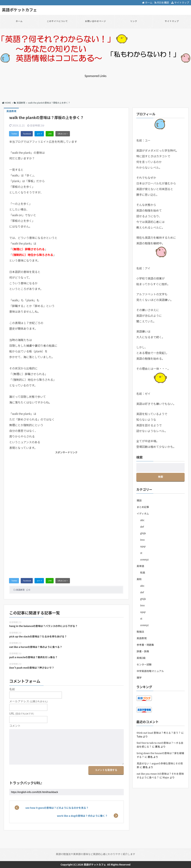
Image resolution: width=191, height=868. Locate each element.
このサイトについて (57, 21)
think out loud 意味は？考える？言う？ (159, 733)
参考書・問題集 (145, 645)
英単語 (140, 566)
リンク (134, 21)
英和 (139, 579)
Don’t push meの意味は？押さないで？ (32, 668)
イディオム (143, 513)
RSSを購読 (162, 2)
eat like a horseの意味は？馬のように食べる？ (36, 647)
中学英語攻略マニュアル (150, 671)
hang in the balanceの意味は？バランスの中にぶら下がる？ (43, 626)
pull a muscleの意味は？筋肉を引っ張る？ (33, 657)
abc (142, 520)
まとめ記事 (143, 507)
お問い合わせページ (95, 21)
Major (166, 777)
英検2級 (141, 658)
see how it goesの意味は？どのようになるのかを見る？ (57, 808)
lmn (142, 540)
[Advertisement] (95, 86)
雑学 (139, 678)
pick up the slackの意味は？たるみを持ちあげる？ (38, 636)
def (142, 527)
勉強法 (140, 632)
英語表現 (20, 590)
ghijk (143, 533)
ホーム (147, 2)
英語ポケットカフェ (19, 10)
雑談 (139, 500)
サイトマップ (180, 2)
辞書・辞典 (143, 651)
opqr (143, 546)
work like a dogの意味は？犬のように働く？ (82, 816)
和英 (143, 573)
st (141, 553)
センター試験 (144, 664)
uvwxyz (144, 559)
